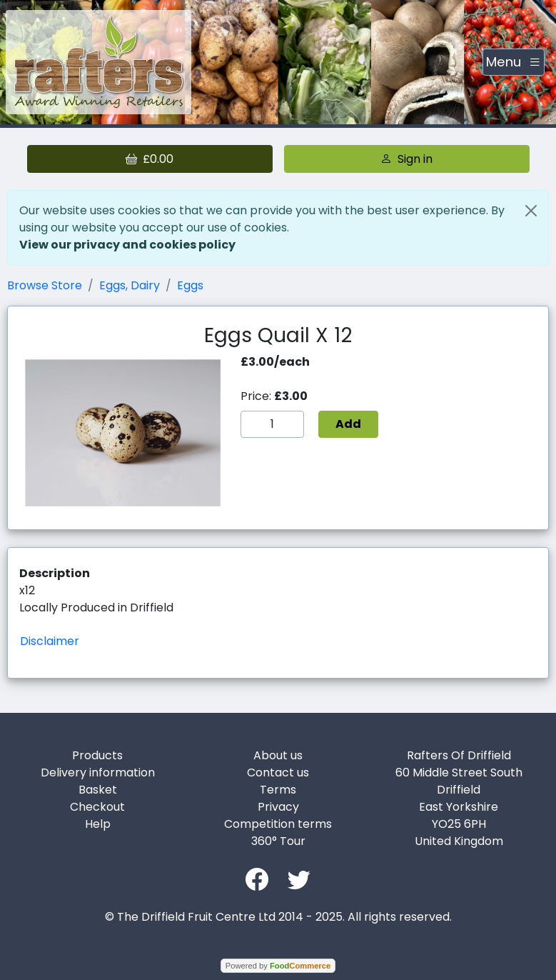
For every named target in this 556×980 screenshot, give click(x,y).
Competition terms (278, 824)
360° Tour (278, 841)
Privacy (278, 807)
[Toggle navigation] (514, 62)
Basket (98, 790)
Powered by (278, 966)
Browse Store (45, 285)
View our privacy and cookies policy (127, 245)
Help (98, 824)
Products (97, 755)
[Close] (531, 211)
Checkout (97, 807)
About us (278, 755)
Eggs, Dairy (130, 285)
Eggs (190, 285)
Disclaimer (50, 641)
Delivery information (98, 772)
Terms (278, 790)
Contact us (278, 772)
